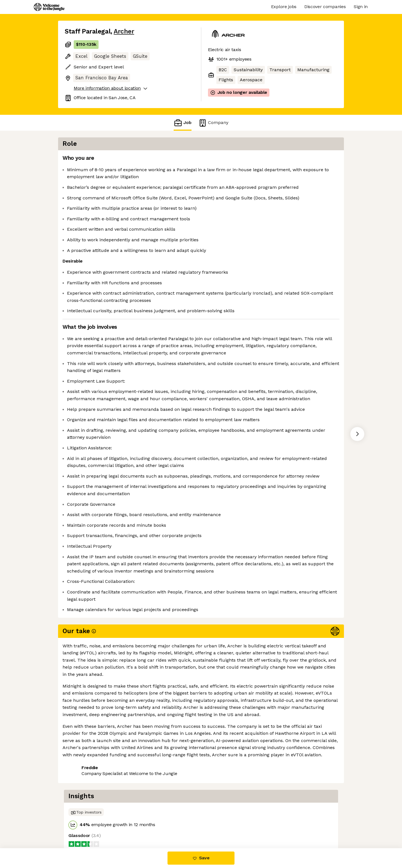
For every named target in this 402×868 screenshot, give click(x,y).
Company (213, 123)
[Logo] (49, 7)
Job (183, 123)
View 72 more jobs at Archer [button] (135, 825)
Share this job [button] (80, 825)
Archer (124, 31)
